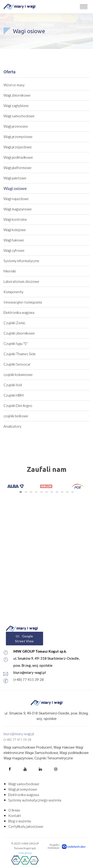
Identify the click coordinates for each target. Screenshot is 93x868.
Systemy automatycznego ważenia (35, 800)
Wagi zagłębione (16, 106)
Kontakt (15, 816)
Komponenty (13, 292)
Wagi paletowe (15, 178)
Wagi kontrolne (15, 219)
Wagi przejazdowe (18, 147)
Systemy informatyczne (21, 261)
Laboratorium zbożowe (21, 281)
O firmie (14, 810)
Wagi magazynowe (18, 209)
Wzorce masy (14, 85)
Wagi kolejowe (15, 230)
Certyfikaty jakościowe (26, 826)
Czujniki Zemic (14, 323)
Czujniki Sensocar (17, 364)
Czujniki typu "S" (16, 343)
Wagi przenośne (16, 126)
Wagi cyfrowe (14, 250)
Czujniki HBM (14, 395)
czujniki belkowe (16, 416)
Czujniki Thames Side (20, 354)
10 (67, 492)
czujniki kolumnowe (18, 375)
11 (73, 492)
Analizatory (12, 426)
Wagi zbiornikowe (17, 95)
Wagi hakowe (14, 240)
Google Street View (24, 639)
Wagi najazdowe (16, 199)
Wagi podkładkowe (18, 157)
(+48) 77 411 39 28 (29, 679)
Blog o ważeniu (20, 821)
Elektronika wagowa (19, 312)
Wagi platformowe (18, 168)
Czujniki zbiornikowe (19, 333)
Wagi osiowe (15, 188)
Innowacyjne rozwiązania (23, 302)
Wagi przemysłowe (18, 137)
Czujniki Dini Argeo (18, 406)
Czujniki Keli (13, 385)
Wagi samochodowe (19, 116)
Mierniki (10, 271)
